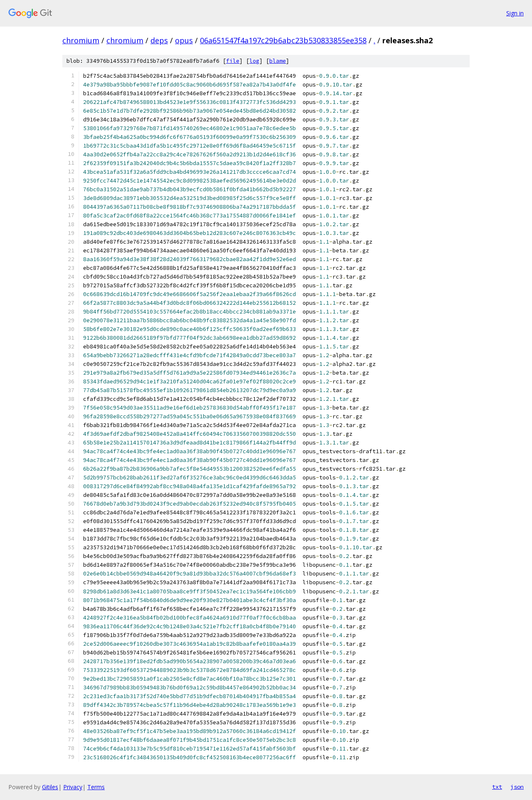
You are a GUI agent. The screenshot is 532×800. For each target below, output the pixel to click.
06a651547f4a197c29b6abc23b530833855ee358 (283, 40)
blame (278, 61)
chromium (81, 40)
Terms (96, 787)
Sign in (515, 13)
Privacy (73, 787)
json (517, 787)
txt (497, 787)
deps (159, 40)
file (233, 61)
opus (184, 40)
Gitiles (50, 787)
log (254, 61)
